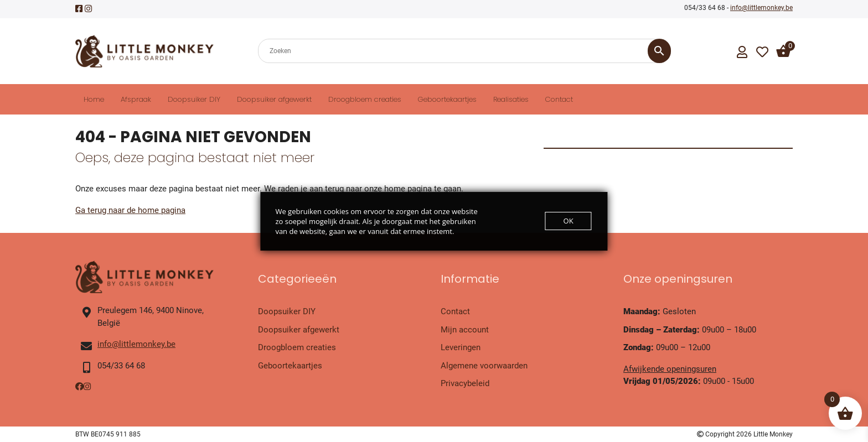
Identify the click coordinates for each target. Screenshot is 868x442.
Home (94, 99)
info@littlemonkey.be (761, 8)
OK (569, 221)
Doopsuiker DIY (194, 99)
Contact (559, 99)
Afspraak (136, 99)
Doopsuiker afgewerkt (274, 99)
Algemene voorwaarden (484, 366)
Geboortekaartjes (447, 99)
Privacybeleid (465, 383)
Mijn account (465, 330)
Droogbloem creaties (365, 99)
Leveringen (461, 347)
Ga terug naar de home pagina (130, 210)
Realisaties (511, 99)
